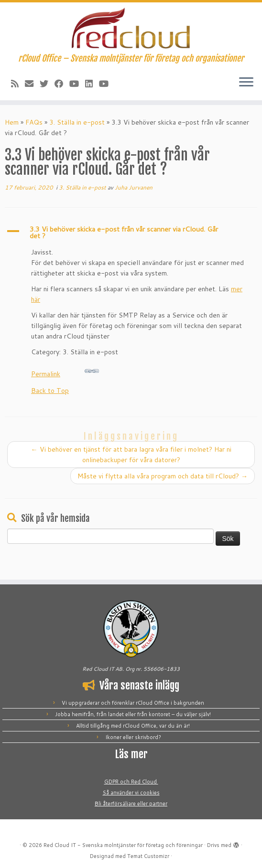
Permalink (65, 371)
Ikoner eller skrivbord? (133, 737)
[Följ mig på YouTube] (77, 84)
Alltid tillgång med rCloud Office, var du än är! (133, 726)
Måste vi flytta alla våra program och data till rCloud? (163, 476)
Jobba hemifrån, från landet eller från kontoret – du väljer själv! (133, 714)
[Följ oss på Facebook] (62, 84)
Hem (12, 122)
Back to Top (50, 391)
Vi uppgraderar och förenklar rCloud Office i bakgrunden (133, 703)
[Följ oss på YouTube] (107, 84)
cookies (150, 793)
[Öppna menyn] (246, 83)
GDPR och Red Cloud (131, 782)
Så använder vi (121, 793)
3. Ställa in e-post (77, 122)
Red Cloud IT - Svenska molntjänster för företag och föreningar (123, 845)
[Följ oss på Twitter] (47, 84)
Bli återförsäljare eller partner (131, 804)
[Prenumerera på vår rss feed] (18, 84)
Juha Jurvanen (134, 187)
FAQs (34, 122)
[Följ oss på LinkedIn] (92, 84)
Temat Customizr (148, 856)
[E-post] (32, 84)
